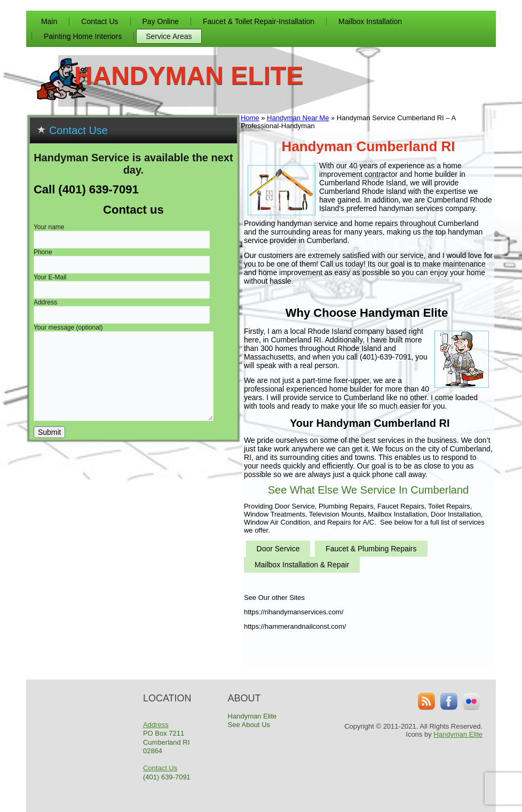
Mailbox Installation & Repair (302, 565)
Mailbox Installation (370, 21)
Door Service (278, 549)
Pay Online (161, 21)
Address (156, 725)
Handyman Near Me (298, 118)
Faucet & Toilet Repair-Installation (259, 21)
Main (49, 21)
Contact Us (100, 21)
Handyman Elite (189, 76)
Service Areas (169, 36)
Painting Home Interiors (83, 36)
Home (250, 118)
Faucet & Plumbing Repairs (371, 549)
